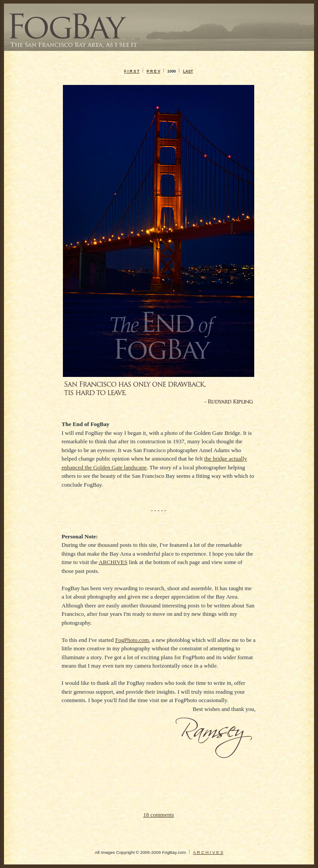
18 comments (159, 815)
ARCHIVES (113, 562)
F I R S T (132, 71)
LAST (188, 71)
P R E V (153, 71)
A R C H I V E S (208, 852)
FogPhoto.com (132, 640)
